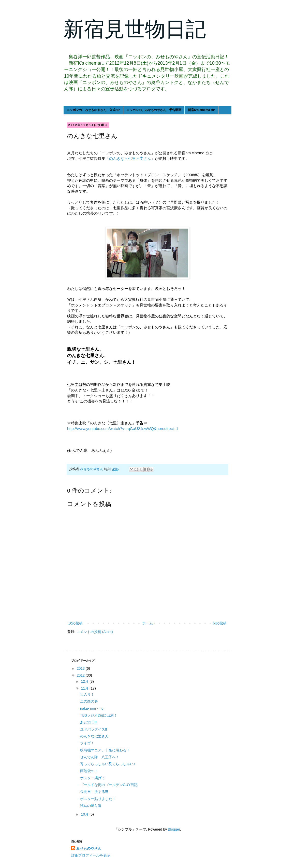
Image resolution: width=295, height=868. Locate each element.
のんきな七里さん (94, 736)
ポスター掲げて (93, 778)
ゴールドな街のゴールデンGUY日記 (109, 785)
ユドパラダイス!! (94, 729)
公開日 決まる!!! (94, 792)
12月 (85, 681)
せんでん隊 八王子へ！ (100, 757)
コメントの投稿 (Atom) (95, 632)
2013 (81, 668)
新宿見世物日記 (135, 29)
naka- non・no (92, 708)
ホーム (147, 623)
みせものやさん (89, 848)
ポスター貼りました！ (98, 799)
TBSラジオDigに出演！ (99, 715)
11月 (85, 688)
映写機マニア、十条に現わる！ (105, 750)
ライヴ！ (87, 743)
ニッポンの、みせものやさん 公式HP (93, 110)
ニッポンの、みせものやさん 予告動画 (154, 110)
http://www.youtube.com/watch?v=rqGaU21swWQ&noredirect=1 (123, 429)
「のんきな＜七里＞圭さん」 (130, 158)
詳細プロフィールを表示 (91, 855)
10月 (85, 814)
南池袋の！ (89, 771)
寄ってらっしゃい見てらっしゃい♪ (108, 764)
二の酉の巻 (89, 701)
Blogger (174, 829)
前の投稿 (219, 623)
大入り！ (87, 694)
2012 (81, 675)
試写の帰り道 (91, 806)
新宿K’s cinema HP (202, 110)
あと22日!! (88, 722)
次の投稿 (76, 623)
